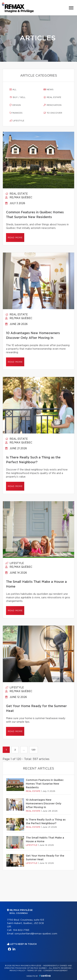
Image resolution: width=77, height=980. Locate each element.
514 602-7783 (21, 930)
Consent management (55, 971)
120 (34, 750)
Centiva (45, 976)
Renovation (52, 105)
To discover (53, 113)
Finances (16, 113)
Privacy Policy (17, 971)
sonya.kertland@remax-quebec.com (36, 934)
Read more (15, 238)
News (49, 89)
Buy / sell (18, 97)
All (13, 89)
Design (15, 105)
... (24, 750)
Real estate (52, 97)
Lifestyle (17, 121)
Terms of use (34, 971)
